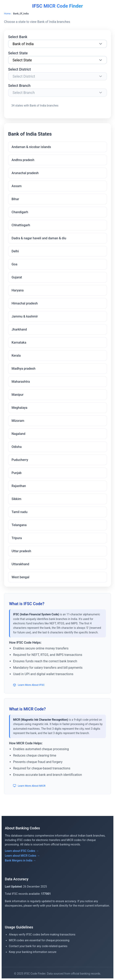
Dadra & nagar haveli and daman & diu (39, 238)
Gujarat (17, 277)
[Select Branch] (57, 93)
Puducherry (20, 460)
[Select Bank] (57, 44)
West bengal (20, 577)
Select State (18, 53)
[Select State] (57, 60)
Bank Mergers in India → (20, 860)
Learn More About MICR (29, 786)
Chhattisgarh (21, 225)
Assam (17, 186)
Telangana (19, 525)
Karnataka (19, 342)
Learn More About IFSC (29, 685)
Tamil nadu (19, 512)
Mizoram (18, 421)
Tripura (17, 538)
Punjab (17, 473)
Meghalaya (19, 408)
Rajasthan (19, 486)
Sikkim (16, 499)
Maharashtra (21, 382)
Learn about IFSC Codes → (22, 851)
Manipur (17, 395)
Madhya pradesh (24, 369)
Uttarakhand (20, 564)
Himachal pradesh (25, 303)
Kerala (16, 356)
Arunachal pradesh (25, 173)
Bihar (15, 199)
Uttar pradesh (21, 551)
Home (7, 14)
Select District (19, 69)
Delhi (15, 251)
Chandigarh (20, 212)
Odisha (17, 447)
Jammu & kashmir (25, 316)
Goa (14, 264)
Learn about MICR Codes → (22, 856)
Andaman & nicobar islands (31, 147)
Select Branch (19, 86)
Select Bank (18, 37)
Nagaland (18, 434)
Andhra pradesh (23, 160)
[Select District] (57, 76)
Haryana (18, 290)
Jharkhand (19, 329)
